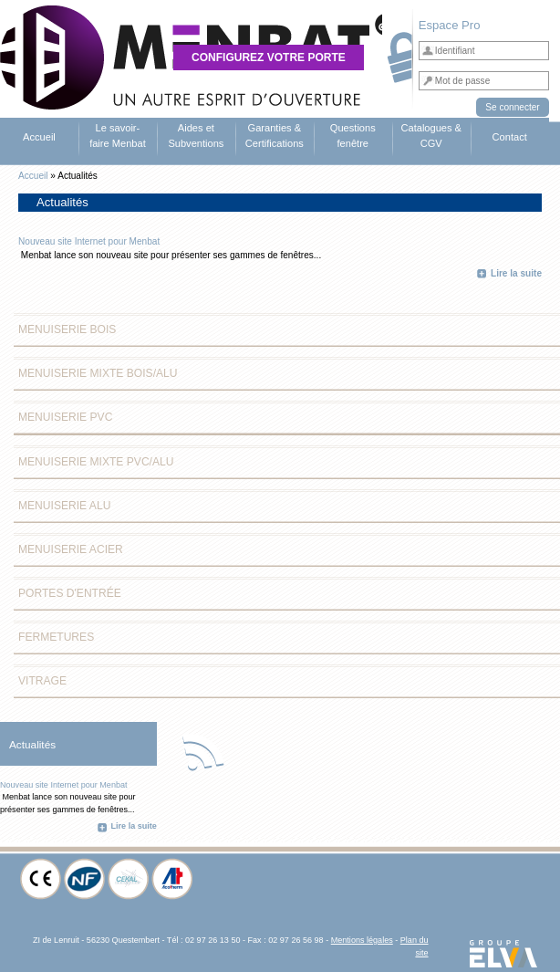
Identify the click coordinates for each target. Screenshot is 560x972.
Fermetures (56, 637)
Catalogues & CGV (431, 136)
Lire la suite (516, 273)
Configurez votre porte (269, 57)
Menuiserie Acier (71, 549)
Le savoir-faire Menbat (118, 136)
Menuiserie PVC (65, 417)
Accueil (39, 137)
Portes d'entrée (70, 593)
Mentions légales (362, 940)
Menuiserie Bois (67, 329)
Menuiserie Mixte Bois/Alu (98, 373)
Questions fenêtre (353, 136)
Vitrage (42, 681)
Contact (510, 137)
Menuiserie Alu (64, 506)
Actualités (32, 744)
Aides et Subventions (196, 136)
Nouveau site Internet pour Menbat (89, 241)
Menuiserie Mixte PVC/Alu (96, 462)
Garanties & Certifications (275, 136)
